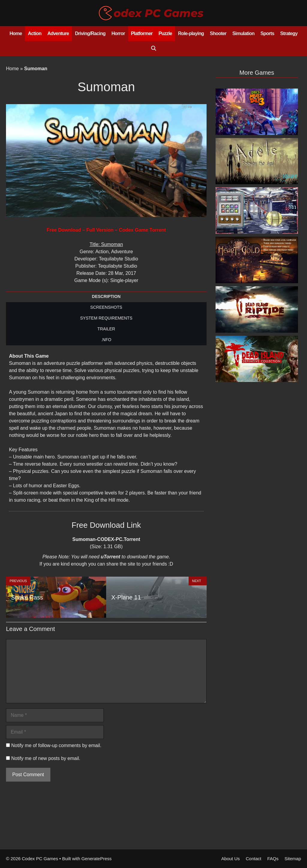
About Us (231, 859)
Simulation (243, 33)
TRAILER (106, 329)
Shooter (218, 33)
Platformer (142, 33)
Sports (267, 33)
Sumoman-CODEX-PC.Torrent (106, 539)
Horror (118, 33)
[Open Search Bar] (154, 49)
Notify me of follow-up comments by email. (56, 745)
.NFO (106, 340)
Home (16, 33)
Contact (254, 859)
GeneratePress (96, 859)
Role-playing (191, 33)
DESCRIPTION (106, 296)
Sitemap (293, 859)
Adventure (58, 33)
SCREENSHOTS (106, 307)
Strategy (289, 33)
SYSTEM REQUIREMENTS (106, 318)
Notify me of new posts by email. (46, 758)
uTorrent (110, 557)
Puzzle (165, 33)
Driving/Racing (90, 33)
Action (35, 33)
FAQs (273, 859)
